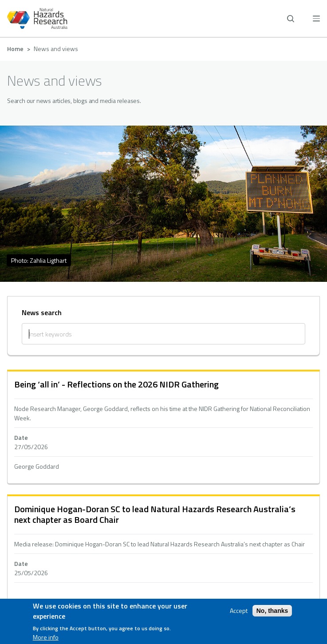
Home (15, 49)
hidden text (163, 427)
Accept (239, 611)
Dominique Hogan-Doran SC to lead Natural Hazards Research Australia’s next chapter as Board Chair (155, 514)
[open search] (291, 19)
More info (46, 637)
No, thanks (272, 611)
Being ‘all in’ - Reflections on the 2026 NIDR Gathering (116, 384)
